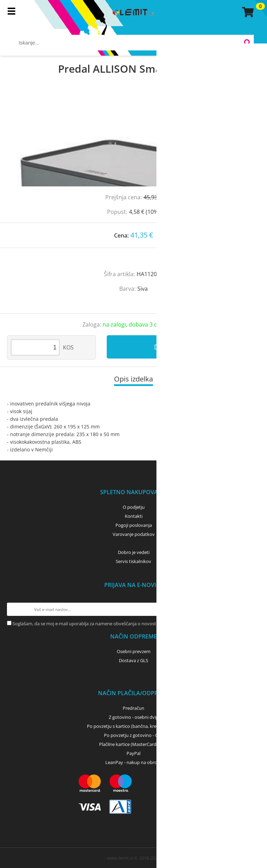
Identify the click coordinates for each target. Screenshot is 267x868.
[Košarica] (247, 12)
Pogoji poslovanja (134, 525)
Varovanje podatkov (134, 534)
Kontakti (134, 516)
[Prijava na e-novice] (253, 609)
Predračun (133, 708)
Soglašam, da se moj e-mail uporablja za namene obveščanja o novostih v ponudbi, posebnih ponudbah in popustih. (132, 624)
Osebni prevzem (134, 651)
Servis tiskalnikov (133, 561)
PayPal (133, 753)
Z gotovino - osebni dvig (133, 717)
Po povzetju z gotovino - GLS (133, 735)
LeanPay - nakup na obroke (134, 762)
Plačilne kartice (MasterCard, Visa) (134, 744)
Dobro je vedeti (134, 552)
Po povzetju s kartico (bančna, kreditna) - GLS (133, 726)
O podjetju (134, 507)
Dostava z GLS (133, 660)
